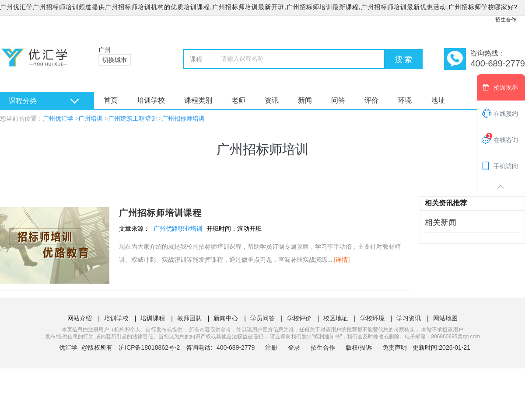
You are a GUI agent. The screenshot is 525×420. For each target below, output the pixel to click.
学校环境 (372, 318)
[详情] (342, 260)
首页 (111, 100)
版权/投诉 (359, 347)
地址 (438, 100)
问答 (338, 100)
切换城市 (115, 60)
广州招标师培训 (183, 119)
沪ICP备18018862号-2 (149, 347)
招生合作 (506, 20)
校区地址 (336, 318)
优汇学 (68, 347)
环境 (405, 100)
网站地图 (445, 318)
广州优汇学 (58, 119)
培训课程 (153, 318)
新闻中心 (226, 318)
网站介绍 (80, 318)
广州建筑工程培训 (133, 119)
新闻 (305, 100)
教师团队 (189, 318)
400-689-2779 (236, 347)
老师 (238, 100)
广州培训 (91, 119)
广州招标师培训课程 (160, 213)
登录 (294, 347)
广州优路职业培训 (178, 229)
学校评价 (299, 318)
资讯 (272, 100)
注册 (271, 347)
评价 (371, 100)
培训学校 (151, 100)
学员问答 (262, 318)
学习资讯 (409, 318)
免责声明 (395, 347)
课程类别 (198, 100)
